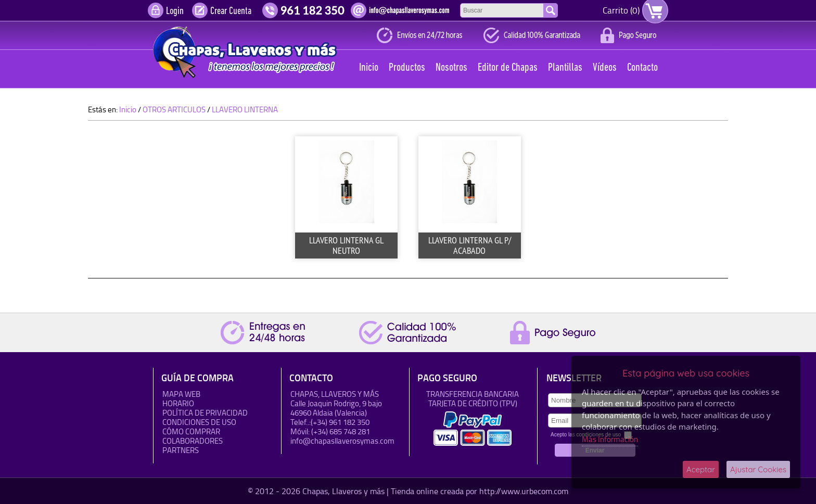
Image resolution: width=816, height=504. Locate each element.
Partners (181, 450)
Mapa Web (181, 394)
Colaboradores (193, 441)
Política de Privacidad (205, 413)
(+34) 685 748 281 (341, 431)
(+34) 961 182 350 (340, 422)
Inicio (369, 68)
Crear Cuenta (231, 11)
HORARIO (178, 403)
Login (175, 11)
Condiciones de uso (199, 422)
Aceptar (701, 469)
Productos (407, 68)
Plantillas (565, 68)
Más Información (610, 439)
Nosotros (451, 68)
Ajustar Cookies (758, 469)
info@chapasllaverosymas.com (342, 441)
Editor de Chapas (508, 68)
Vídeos (605, 68)
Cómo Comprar (191, 431)
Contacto (642, 68)
